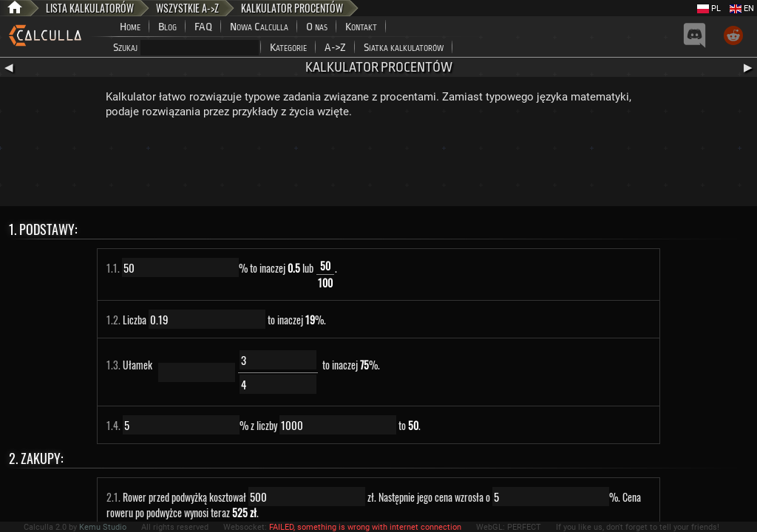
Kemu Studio (103, 527)
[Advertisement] (378, 166)
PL (709, 8)
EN (742, 8)
